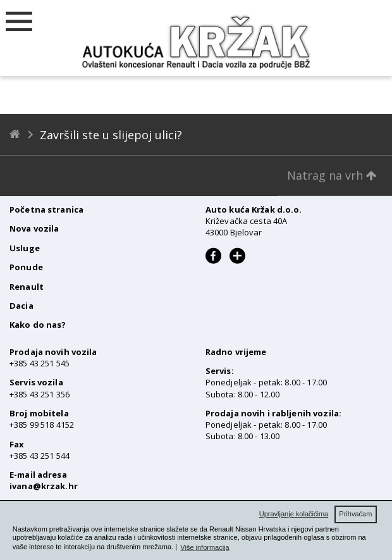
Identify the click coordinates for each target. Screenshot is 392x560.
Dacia (21, 306)
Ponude (26, 267)
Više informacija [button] (205, 547)
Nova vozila (34, 228)
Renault (27, 287)
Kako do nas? (38, 325)
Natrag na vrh (332, 175)
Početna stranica (46, 209)
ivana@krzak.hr (44, 486)
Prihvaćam (355, 514)
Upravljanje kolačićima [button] (294, 514)
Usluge (25, 248)
